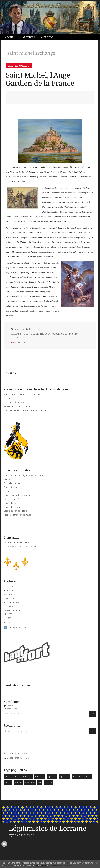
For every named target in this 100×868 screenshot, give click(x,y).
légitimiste (65, 776)
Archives (28, 37)
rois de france (67, 334)
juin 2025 (8, 614)
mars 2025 (9, 622)
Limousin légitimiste (13, 491)
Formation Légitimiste (14, 402)
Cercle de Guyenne (13, 507)
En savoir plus (43, 865)
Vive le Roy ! (9, 479)
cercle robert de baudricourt (18, 776)
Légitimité (8, 399)
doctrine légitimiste (82, 776)
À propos (47, 37)
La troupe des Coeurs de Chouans (20, 547)
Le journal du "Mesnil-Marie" (17, 543)
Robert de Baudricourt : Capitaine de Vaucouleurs (27, 395)
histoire (48, 783)
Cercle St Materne (12, 487)
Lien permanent (20, 329)
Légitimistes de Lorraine (48, 829)
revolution (30, 783)
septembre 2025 (12, 610)
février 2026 (9, 595)
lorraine (18, 783)
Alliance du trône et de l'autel (18, 515)
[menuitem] (12, 37)
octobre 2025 (10, 606)
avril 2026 (8, 587)
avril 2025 (8, 618)
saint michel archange (27, 334)
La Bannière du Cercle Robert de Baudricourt (25, 410)
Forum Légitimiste (12, 483)
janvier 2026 (9, 599)
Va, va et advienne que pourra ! (18, 406)
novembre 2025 (11, 603)
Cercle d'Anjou (11, 503)
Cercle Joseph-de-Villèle (15, 511)
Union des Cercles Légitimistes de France (23, 475)
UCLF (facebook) (11, 499)
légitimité (52, 776)
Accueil (10, 37)
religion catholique (49, 334)
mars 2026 (9, 591)
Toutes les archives (18, 627)
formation (40, 776)
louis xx (8, 783)
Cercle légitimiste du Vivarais (17, 495)
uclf (40, 783)
